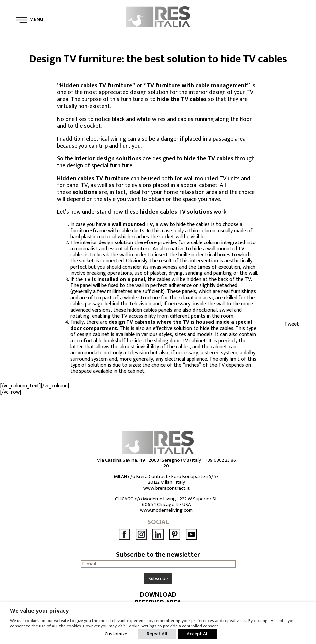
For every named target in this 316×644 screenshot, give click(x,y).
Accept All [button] (198, 634)
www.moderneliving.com (166, 510)
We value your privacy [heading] (39, 611)
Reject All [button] (157, 634)
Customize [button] (116, 634)
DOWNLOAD (158, 595)
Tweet (292, 324)
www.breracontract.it (166, 488)
